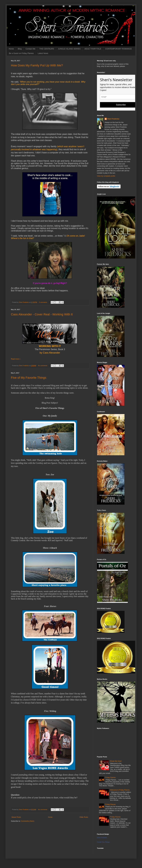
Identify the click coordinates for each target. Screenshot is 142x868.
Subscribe (121, 105)
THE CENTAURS (47, 49)
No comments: (43, 366)
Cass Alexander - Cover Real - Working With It (42, 314)
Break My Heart (116, 761)
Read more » (16, 359)
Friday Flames (110, 778)
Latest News (43, 53)
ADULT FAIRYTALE (93, 49)
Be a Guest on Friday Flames (21, 53)
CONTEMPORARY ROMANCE (118, 49)
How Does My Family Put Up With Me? (37, 65)
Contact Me (30, 49)
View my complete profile (106, 176)
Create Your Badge (103, 842)
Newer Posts (16, 817)
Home (11, 49)
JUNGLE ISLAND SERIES (69, 49)
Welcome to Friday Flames (120, 790)
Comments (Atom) (28, 821)
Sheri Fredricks (113, 119)
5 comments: (43, 302)
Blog (20, 49)
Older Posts (84, 817)
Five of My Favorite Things (29, 378)
